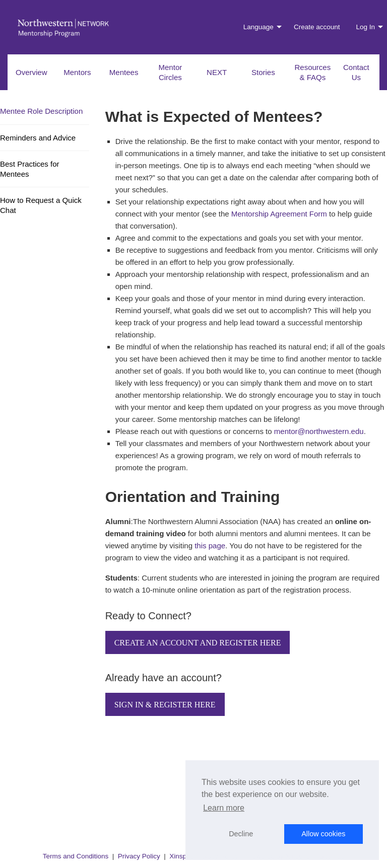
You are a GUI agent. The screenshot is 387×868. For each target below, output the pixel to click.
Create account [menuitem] (317, 27)
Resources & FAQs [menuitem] (313, 72)
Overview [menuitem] (31, 72)
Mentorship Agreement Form (279, 214)
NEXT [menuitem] (217, 72)
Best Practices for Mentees (30, 169)
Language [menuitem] (259, 27)
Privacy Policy (139, 856)
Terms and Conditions (76, 856)
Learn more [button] (224, 808)
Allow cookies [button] (323, 834)
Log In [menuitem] (365, 27)
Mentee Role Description (41, 111)
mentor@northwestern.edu (319, 431)
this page (210, 546)
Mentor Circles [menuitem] (171, 72)
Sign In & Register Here (165, 705)
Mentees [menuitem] (124, 72)
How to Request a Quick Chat (41, 205)
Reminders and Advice (38, 138)
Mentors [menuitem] (77, 72)
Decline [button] (241, 834)
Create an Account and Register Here (198, 643)
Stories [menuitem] (263, 72)
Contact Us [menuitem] (356, 72)
